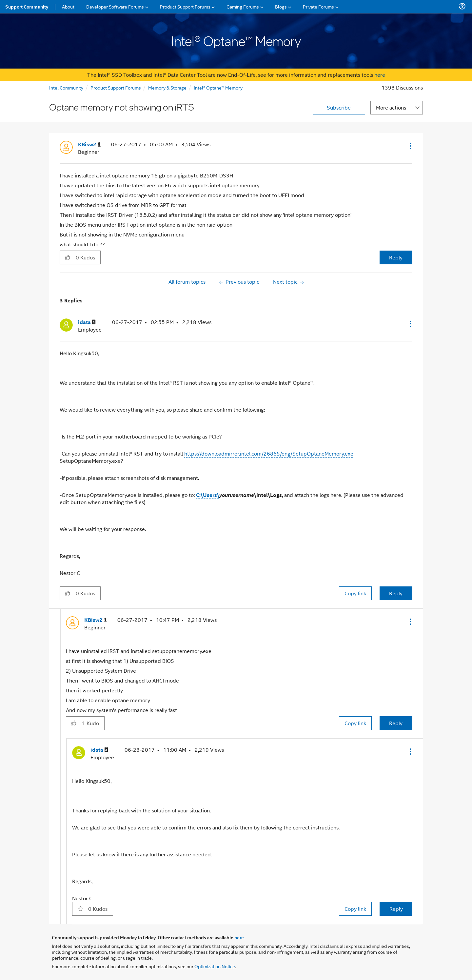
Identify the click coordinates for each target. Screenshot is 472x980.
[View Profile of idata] (87, 322)
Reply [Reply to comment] (396, 593)
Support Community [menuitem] (27, 7)
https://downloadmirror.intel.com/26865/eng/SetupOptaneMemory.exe (269, 453)
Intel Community (66, 87)
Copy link (355, 593)
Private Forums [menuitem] (318, 6)
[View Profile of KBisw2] (89, 144)
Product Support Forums (116, 87)
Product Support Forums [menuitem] (185, 6)
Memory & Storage (167, 87)
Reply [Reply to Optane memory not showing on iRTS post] (396, 257)
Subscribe (339, 107)
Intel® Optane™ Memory (218, 87)
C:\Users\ (208, 495)
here (380, 75)
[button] (410, 146)
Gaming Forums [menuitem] (243, 6)
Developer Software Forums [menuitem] (115, 6)
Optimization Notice (215, 966)
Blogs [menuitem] (281, 6)
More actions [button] (391, 107)
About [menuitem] (68, 6)
